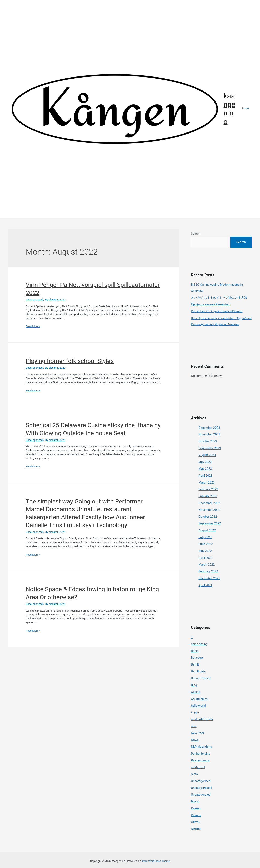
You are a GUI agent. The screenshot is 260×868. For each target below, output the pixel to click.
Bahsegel (197, 658)
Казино (196, 808)
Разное (196, 815)
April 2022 (206, 558)
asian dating (199, 644)
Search (196, 234)
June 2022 (206, 544)
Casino (196, 692)
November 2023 (209, 434)
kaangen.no (230, 109)
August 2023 (207, 455)
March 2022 (207, 565)
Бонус (195, 801)
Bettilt (195, 664)
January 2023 (208, 496)
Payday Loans (200, 760)
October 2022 (208, 517)
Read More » (33, 326)
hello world (198, 706)
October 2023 (208, 441)
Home (246, 108)
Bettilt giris (198, 671)
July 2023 (205, 462)
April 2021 (206, 585)
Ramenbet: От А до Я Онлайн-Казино (217, 311)
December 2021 (209, 578)
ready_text (198, 767)
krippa (195, 713)
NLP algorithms (201, 747)
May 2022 (205, 551)
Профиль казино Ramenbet (211, 304)
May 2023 (205, 469)
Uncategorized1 (202, 788)
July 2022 (205, 537)
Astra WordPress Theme (156, 861)
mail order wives (202, 719)
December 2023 (209, 428)
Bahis (195, 651)
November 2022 (209, 510)
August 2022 (207, 530)
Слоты (196, 822)
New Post (197, 733)
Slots (194, 774)
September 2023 (210, 448)
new (194, 726)
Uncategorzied (201, 795)
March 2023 (207, 482)
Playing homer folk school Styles (70, 361)
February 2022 (208, 571)
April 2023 (206, 476)
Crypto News (200, 699)
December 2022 (209, 503)
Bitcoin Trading (201, 678)
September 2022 (210, 523)
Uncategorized (34, 300)
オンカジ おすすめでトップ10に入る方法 (219, 298)
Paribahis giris (201, 754)
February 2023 (208, 489)
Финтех (196, 829)
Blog (194, 685)
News (195, 740)
